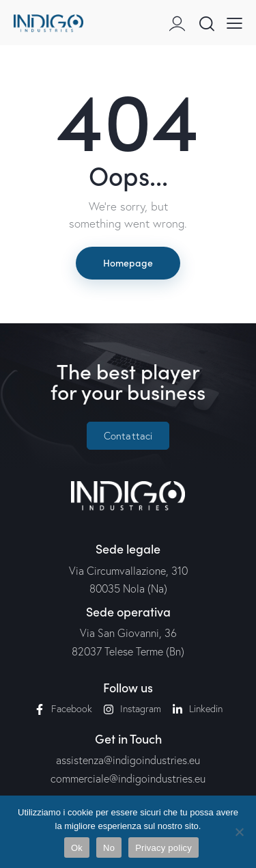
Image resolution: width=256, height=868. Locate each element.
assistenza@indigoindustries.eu (128, 760)
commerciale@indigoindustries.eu (128, 778)
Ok (77, 848)
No (109, 848)
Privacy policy (163, 848)
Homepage (128, 262)
